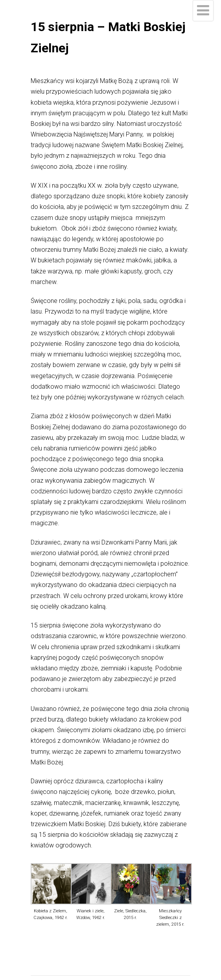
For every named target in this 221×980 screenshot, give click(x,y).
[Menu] (203, 11)
